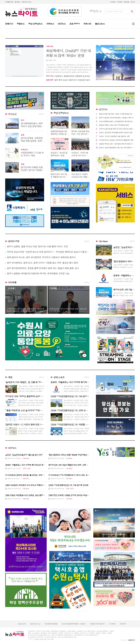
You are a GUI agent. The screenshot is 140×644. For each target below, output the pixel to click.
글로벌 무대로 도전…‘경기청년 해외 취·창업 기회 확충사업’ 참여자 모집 (117, 144)
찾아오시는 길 (35, 624)
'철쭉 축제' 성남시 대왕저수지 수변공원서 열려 (68, 80)
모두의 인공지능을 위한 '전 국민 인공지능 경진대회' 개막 (117, 129)
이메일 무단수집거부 (97, 624)
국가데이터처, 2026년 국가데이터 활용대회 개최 (116, 140)
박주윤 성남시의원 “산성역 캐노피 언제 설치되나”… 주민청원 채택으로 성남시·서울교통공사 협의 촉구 (48, 252)
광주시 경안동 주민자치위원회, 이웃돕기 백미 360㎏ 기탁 (117, 118)
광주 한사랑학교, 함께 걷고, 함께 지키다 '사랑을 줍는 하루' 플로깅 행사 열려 (42, 263)
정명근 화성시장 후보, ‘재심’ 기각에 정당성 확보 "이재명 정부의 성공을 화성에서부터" (117, 114)
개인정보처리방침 (51, 624)
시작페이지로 (9, 2)
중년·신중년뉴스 (61, 113)
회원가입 (127, 2)
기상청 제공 (95, 12)
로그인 (133, 2)
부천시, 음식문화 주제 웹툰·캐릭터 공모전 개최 (116, 133)
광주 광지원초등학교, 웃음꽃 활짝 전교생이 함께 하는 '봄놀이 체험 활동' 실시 (43, 268)
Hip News (103, 241)
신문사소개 (22, 624)
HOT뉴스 (12, 448)
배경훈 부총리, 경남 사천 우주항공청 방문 (114, 125)
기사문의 (120, 2)
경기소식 (12, 114)
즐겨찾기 (17, 2)
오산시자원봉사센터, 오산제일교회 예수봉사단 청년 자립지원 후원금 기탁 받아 (117, 122)
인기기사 (103, 109)
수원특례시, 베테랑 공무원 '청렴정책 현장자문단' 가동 (71, 76)
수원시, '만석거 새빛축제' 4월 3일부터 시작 (114, 136)
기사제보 (113, 2)
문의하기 (123, 624)
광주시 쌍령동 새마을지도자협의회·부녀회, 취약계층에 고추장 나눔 (38, 273)
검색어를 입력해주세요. (114, 11)
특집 (10, 377)
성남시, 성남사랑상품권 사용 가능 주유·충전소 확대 (117, 148)
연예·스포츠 (59, 377)
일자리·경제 (14, 241)
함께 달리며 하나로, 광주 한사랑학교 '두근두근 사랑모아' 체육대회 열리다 (41, 257)
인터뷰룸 (12, 282)
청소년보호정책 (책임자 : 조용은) (74, 624)
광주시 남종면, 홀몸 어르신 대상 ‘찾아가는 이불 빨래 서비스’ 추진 (37, 246)
